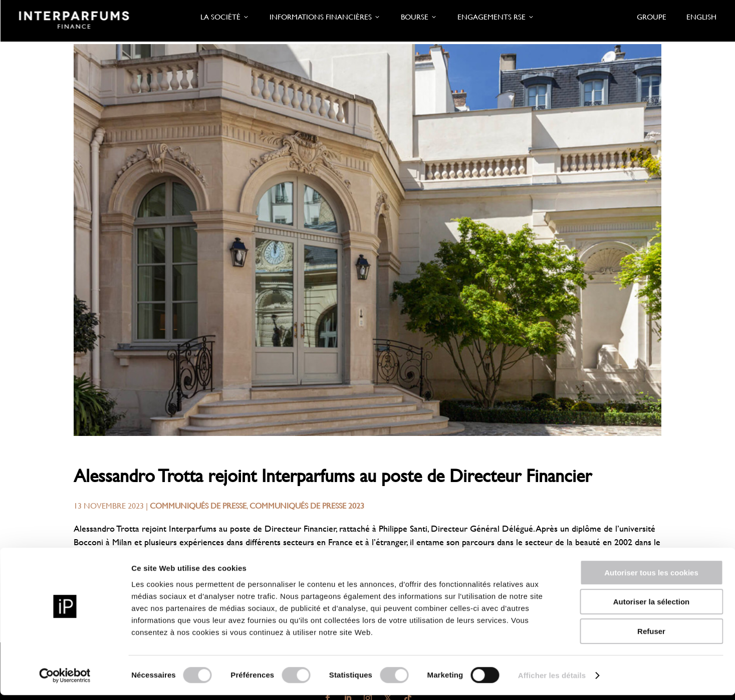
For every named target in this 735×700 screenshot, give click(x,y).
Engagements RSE (496, 17)
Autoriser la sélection (652, 607)
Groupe (652, 17)
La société (225, 17)
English (701, 17)
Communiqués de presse (198, 505)
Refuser (651, 636)
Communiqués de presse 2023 (307, 505)
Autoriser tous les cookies (651, 577)
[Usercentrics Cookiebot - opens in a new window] (65, 680)
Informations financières (325, 17)
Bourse (419, 17)
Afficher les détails (552, 680)
